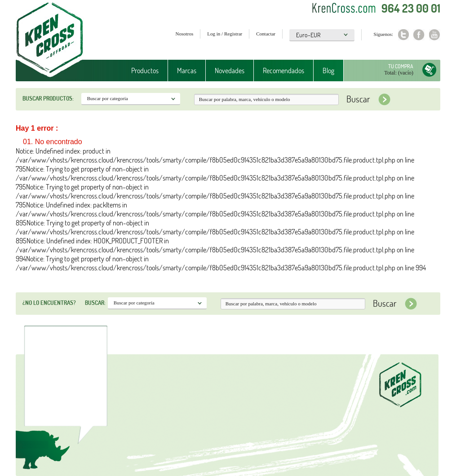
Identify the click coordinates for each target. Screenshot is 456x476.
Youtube (435, 35)
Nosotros (185, 34)
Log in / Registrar (225, 34)
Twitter (403, 35)
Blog (328, 71)
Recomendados (283, 71)
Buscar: (95, 303)
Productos (145, 71)
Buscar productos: (48, 98)
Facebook (419, 35)
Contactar (266, 34)
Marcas (187, 71)
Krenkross (50, 40)
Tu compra (401, 66)
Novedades (230, 71)
